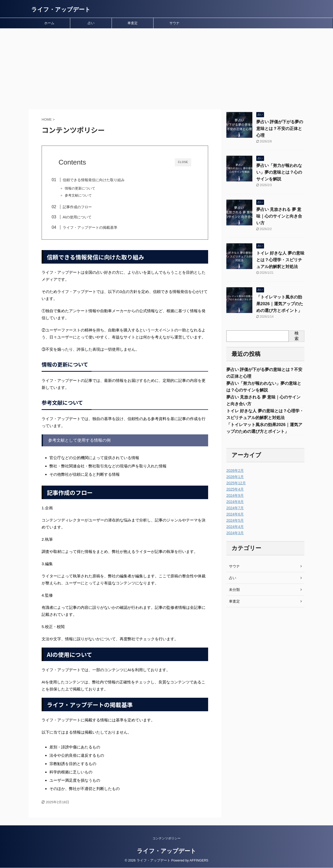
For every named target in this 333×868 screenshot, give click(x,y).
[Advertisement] (166, 68)
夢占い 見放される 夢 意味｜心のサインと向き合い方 (279, 216)
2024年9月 (235, 495)
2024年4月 (235, 527)
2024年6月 (235, 514)
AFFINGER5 (199, 861)
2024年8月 (235, 502)
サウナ (174, 23)
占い (91, 23)
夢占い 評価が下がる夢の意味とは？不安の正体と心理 (280, 129)
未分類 (234, 590)
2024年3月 (235, 533)
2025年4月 (235, 489)
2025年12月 (236, 483)
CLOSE (183, 162)
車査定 (133, 23)
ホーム (49, 23)
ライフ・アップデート (61, 9)
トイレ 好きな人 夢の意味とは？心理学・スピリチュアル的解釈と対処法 (280, 260)
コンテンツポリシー (166, 839)
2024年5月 (235, 520)
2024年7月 (235, 508)
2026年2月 (235, 471)
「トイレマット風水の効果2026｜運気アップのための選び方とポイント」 (280, 304)
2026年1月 (235, 477)
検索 (297, 336)
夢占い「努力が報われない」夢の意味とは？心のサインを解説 (279, 172)
